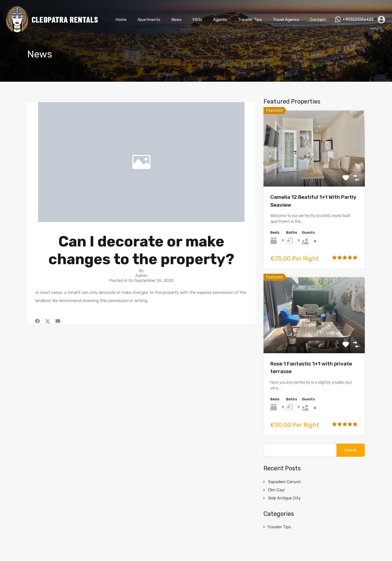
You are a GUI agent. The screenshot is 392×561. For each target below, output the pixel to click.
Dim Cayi (276, 490)
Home (121, 20)
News (176, 20)
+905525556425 (358, 20)
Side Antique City (284, 498)
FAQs (197, 20)
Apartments (149, 20)
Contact (318, 20)
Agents (220, 20)
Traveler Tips (250, 20)
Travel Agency (286, 20)
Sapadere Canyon (285, 482)
